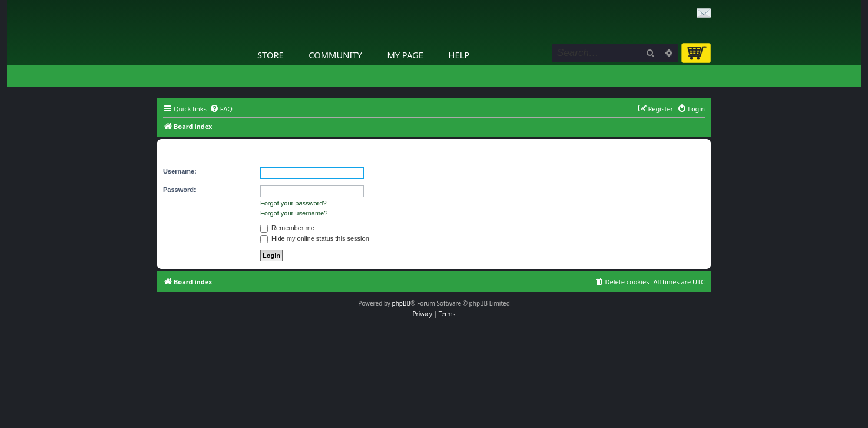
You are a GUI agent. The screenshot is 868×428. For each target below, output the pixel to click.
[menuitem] (221, 109)
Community (335, 55)
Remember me (287, 228)
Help (459, 55)
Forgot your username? (294, 213)
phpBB (401, 303)
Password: (180, 190)
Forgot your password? (294, 203)
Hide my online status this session (315, 238)
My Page (405, 55)
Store (271, 55)
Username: (180, 171)
